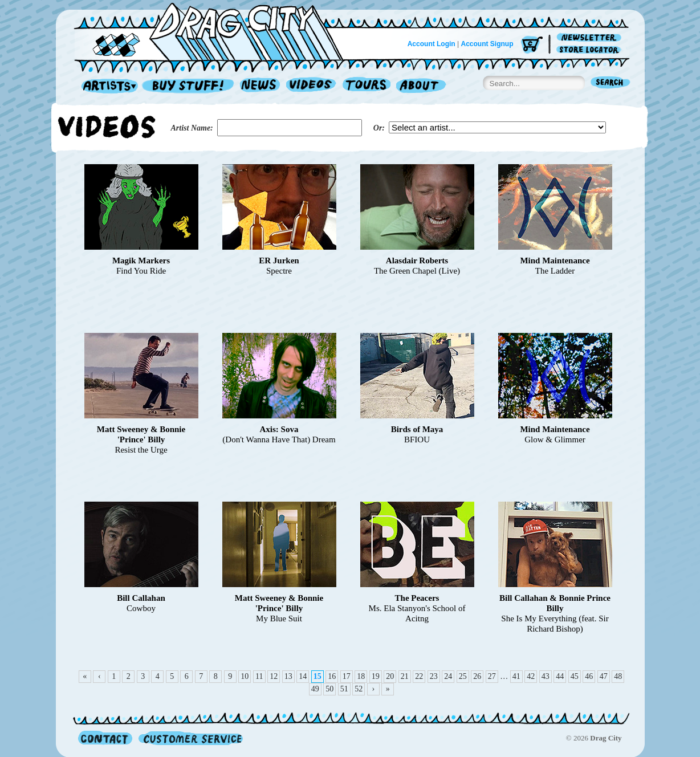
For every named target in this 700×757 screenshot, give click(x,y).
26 (477, 676)
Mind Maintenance (555, 261)
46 (589, 676)
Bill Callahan (141, 598)
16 (332, 676)
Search (611, 84)
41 (516, 676)
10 (245, 676)
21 (405, 676)
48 (618, 676)
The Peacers (417, 598)
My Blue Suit (279, 618)
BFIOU (417, 439)
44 (560, 676)
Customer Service (190, 738)
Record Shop (189, 86)
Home (215, 31)
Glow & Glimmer (555, 439)
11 (259, 676)
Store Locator (591, 50)
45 (575, 676)
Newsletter (591, 38)
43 (546, 676)
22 (419, 676)
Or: (379, 128)
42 (531, 676)
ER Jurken (279, 261)
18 (361, 676)
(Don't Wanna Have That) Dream (279, 439)
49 (315, 689)
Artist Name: (192, 128)
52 (359, 689)
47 (604, 676)
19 (376, 676)
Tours (367, 86)
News (261, 86)
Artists (107, 86)
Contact (105, 738)
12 (274, 676)
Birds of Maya (417, 429)
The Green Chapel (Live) (417, 271)
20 (390, 676)
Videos (312, 86)
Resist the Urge (141, 450)
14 (303, 676)
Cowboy (141, 608)
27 (492, 676)
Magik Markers (141, 261)
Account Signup (487, 44)
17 (347, 676)
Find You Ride (141, 271)
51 (344, 689)
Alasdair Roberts (417, 261)
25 (463, 676)
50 (329, 689)
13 (288, 676)
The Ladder (555, 271)
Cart (532, 45)
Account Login (432, 44)
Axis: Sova (279, 429)
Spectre (279, 271)
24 (448, 676)
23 (434, 676)
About (421, 86)
